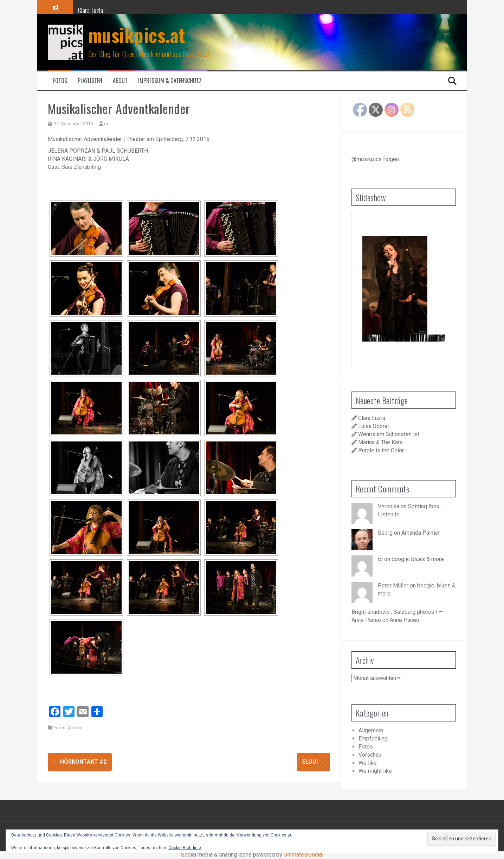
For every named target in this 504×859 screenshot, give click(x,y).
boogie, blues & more (418, 559)
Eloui (314, 762)
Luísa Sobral (373, 426)
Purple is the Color (381, 450)
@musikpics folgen (375, 159)
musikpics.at (137, 35)
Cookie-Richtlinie (185, 848)
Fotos (60, 81)
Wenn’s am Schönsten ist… (390, 434)
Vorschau (370, 755)
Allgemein (371, 730)
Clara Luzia (91, 10)
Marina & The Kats (380, 442)
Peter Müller (393, 586)
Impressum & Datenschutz (170, 81)
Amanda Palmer (421, 533)
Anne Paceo (405, 620)
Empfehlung (373, 739)
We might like (375, 771)
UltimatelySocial (303, 855)
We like (75, 728)
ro (106, 124)
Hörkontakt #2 (80, 762)
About (120, 81)
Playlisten (90, 81)
